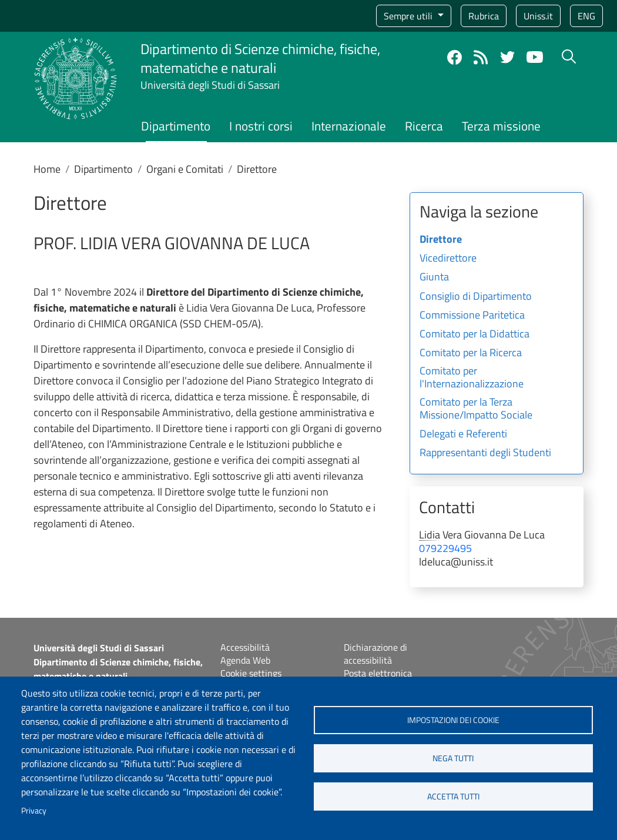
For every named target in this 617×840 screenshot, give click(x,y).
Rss (481, 57)
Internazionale (349, 126)
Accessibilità (245, 647)
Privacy (34, 811)
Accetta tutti (453, 797)
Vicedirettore (448, 259)
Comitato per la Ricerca (471, 353)
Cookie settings (251, 673)
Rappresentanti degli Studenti (485, 453)
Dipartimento (176, 126)
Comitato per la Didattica (475, 334)
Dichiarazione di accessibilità (375, 654)
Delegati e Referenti (463, 434)
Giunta (434, 277)
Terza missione (501, 126)
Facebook (455, 57)
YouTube (535, 57)
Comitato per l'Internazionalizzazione (472, 378)
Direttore (441, 240)
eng (586, 16)
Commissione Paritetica (472, 316)
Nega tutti (453, 758)
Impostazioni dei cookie (453, 720)
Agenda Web (245, 660)
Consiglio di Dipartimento (476, 297)
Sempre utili (409, 16)
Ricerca (424, 126)
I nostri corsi (261, 126)
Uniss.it (538, 16)
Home (47, 169)
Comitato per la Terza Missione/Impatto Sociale (476, 409)
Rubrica (484, 16)
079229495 (445, 548)
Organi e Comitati (185, 169)
